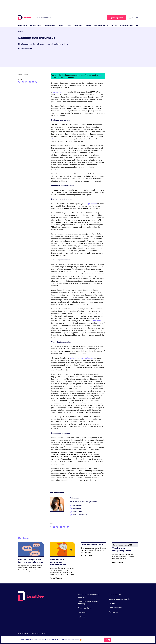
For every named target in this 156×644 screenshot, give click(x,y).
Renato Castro (117, 562)
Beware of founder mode (92, 544)
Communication (50, 25)
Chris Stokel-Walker (88, 556)
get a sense (92, 203)
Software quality (36, 25)
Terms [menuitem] (43, 633)
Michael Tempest (56, 578)
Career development (101, 25)
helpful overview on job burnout (81, 358)
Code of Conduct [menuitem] (116, 608)
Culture (61, 25)
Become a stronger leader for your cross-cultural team (31, 560)
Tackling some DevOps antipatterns (122, 549)
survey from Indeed (60, 92)
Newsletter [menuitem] (82, 612)
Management (23, 25)
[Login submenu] (131, 18)
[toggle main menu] (137, 18)
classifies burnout (58, 139)
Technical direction (126, 25)
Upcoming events (117, 18)
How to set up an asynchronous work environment (58, 562)
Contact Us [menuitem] (113, 612)
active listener (99, 321)
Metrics (114, 25)
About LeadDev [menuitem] (115, 594)
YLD (131, 545)
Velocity (88, 25)
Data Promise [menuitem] (35, 633)
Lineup (108, 640)
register (101, 75)
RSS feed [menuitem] (82, 617)
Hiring (69, 25)
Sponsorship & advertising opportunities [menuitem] (88, 596)
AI (137, 25)
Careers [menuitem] (112, 603)
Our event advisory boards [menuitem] (119, 599)
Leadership (78, 25)
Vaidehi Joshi (26, 48)
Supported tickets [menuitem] (85, 608)
